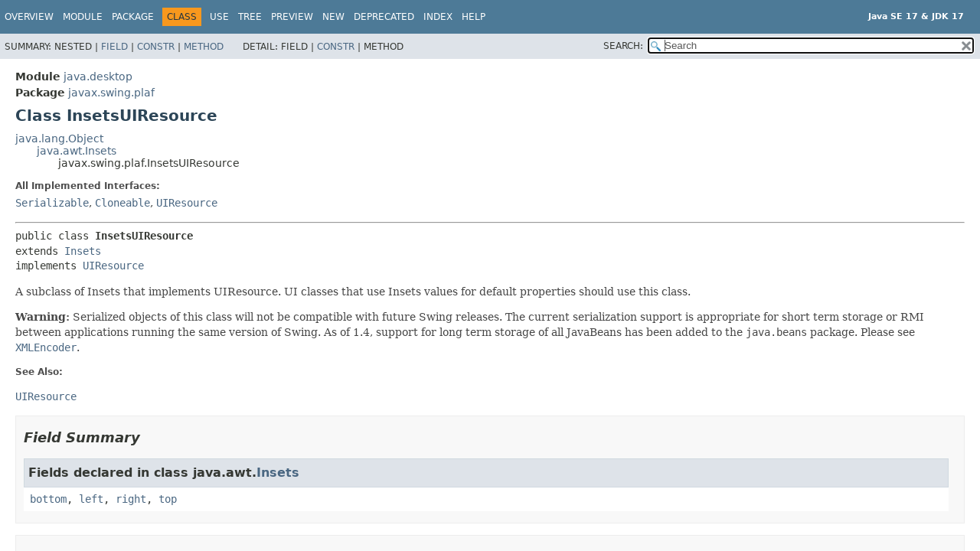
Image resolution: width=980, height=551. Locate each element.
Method (204, 47)
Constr (156, 47)
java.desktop (98, 77)
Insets (83, 251)
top (168, 499)
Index (438, 17)
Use (219, 17)
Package (133, 17)
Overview (29, 17)
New (333, 17)
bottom (48, 499)
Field (114, 47)
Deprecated (384, 17)
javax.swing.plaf (111, 93)
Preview (292, 17)
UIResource (187, 203)
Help (474, 17)
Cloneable (122, 203)
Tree (250, 17)
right (131, 499)
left (91, 499)
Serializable (52, 203)
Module (83, 17)
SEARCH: (623, 46)
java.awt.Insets (77, 151)
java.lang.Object (59, 139)
